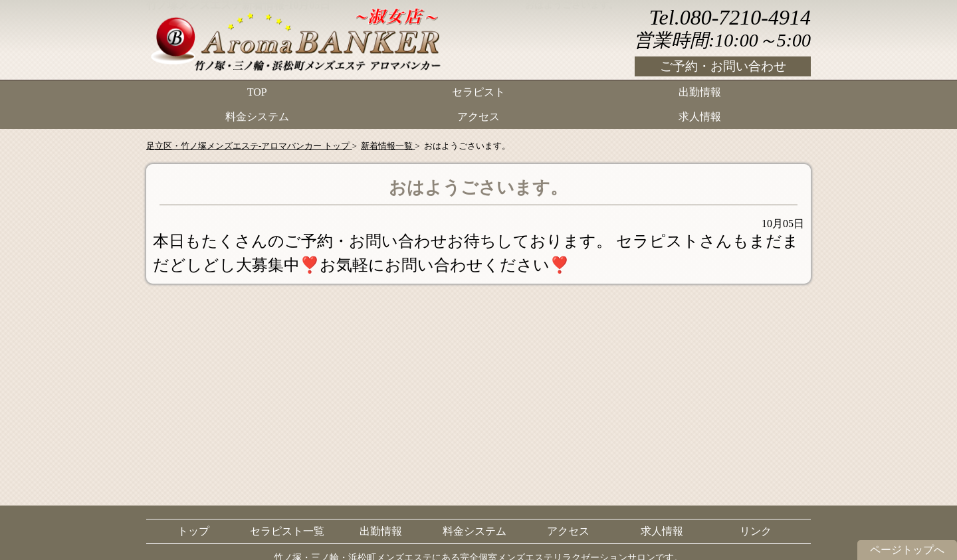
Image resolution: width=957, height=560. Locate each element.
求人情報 (700, 110)
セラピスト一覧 (287, 531)
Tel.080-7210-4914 (730, 17)
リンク (756, 531)
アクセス (478, 110)
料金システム (257, 110)
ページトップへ (907, 550)
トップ (193, 531)
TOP (257, 90)
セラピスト (478, 90)
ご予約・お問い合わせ (723, 66)
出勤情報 (700, 90)
